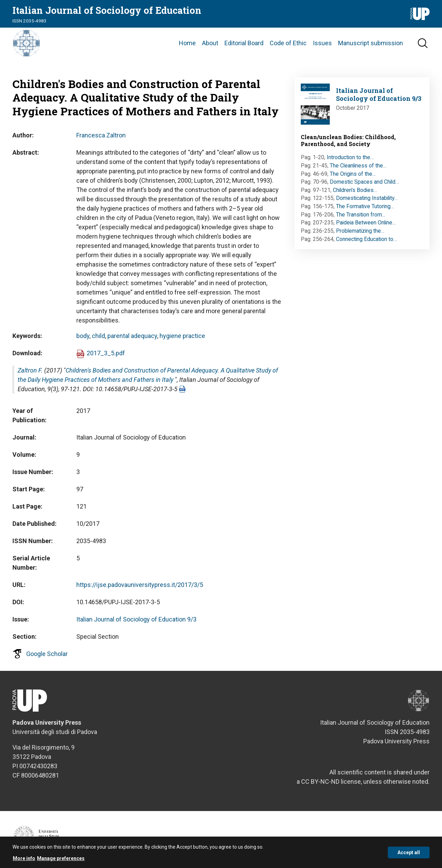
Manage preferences (61, 860)
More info (24, 860)
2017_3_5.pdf (106, 353)
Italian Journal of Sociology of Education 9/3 (136, 619)
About (210, 43)
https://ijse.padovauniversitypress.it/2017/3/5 (140, 585)
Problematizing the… (360, 231)
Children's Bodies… (355, 190)
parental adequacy (132, 336)
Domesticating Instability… (367, 198)
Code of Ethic (288, 43)
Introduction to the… (350, 157)
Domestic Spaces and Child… (364, 182)
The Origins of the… (353, 174)
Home (187, 43)
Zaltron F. (30, 370)
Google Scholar (47, 654)
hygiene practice (182, 336)
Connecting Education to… (366, 239)
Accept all (409, 855)
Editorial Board (244, 43)
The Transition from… (361, 215)
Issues (322, 43)
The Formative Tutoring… (365, 206)
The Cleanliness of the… (358, 166)
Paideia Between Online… (366, 223)
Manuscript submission (371, 43)
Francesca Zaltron (101, 135)
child (98, 336)
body (83, 336)
